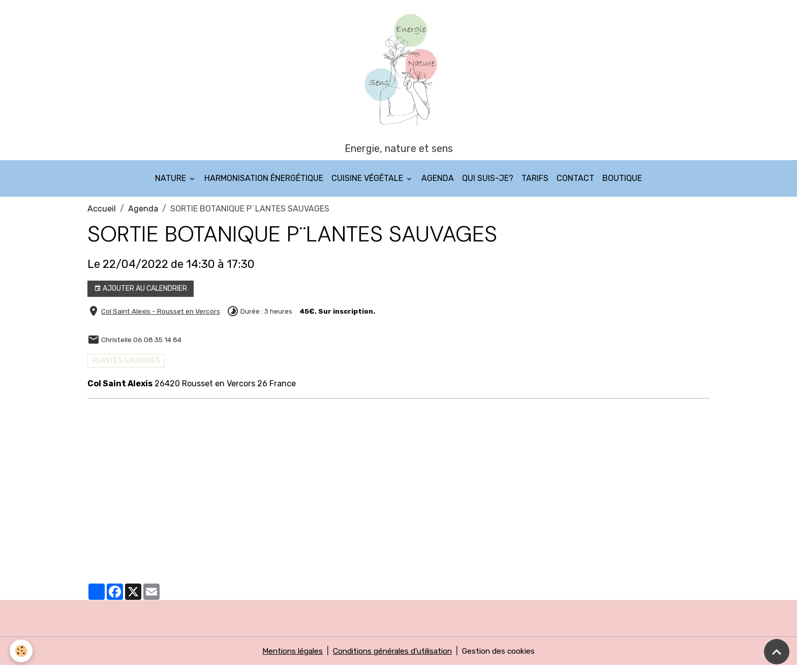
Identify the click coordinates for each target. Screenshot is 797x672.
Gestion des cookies (505, 658)
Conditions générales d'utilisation (393, 658)
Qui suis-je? (488, 185)
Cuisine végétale (368, 185)
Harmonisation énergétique (264, 185)
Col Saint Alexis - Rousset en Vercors (161, 318)
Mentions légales (286, 658)
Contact (575, 185)
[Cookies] (22, 651)
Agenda (438, 185)
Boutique (622, 185)
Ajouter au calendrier (141, 295)
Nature (172, 185)
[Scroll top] (777, 652)
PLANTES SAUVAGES (126, 367)
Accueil (102, 215)
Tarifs (535, 185)
